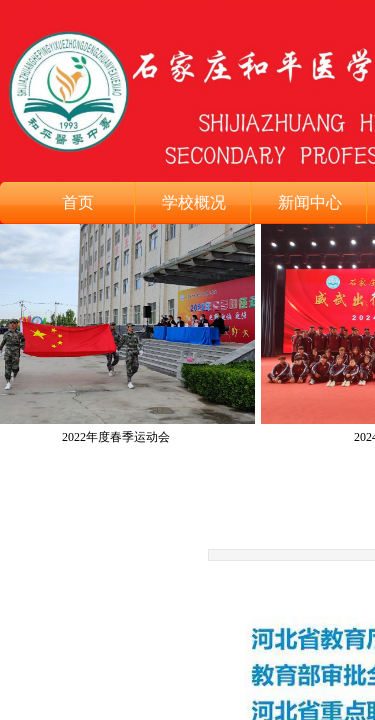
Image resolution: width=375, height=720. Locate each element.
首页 (78, 202)
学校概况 (194, 202)
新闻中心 (310, 202)
